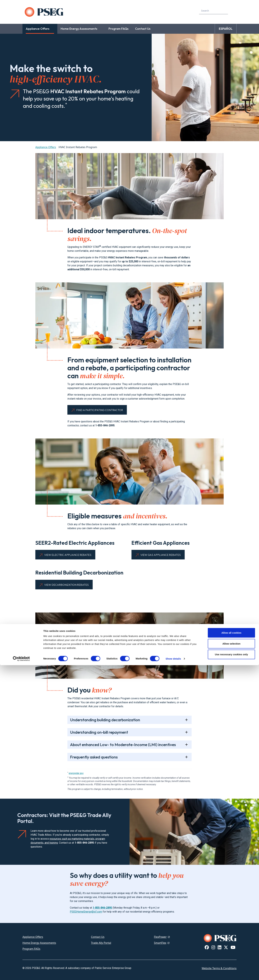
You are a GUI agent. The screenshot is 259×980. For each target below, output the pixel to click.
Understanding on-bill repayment (99, 732)
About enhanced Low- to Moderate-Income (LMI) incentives (123, 745)
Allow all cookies (231, 948)
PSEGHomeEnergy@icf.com (86, 912)
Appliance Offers (46, 147)
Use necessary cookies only (231, 969)
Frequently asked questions (94, 757)
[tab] (129, 720)
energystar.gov (76, 773)
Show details (173, 973)
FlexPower (160, 937)
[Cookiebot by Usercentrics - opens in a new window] (21, 974)
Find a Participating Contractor (100, 410)
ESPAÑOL (226, 29)
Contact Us (98, 937)
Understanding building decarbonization (105, 720)
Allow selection (231, 958)
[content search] (233, 11)
